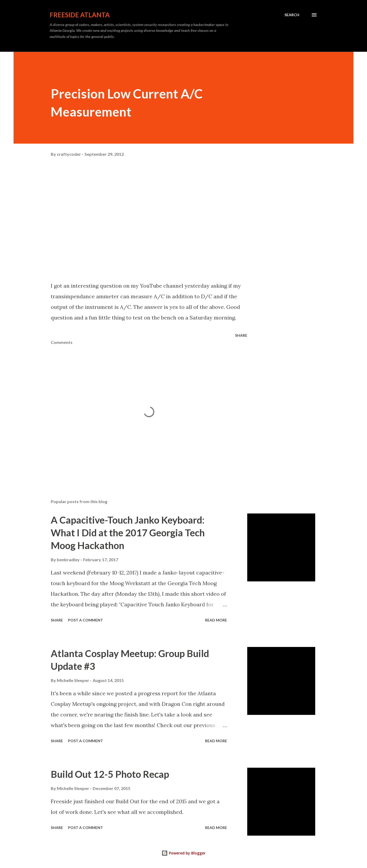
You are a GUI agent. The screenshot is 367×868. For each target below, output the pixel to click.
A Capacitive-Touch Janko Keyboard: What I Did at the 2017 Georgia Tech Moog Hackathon (128, 533)
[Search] (292, 15)
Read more (216, 620)
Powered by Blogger (183, 853)
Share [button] (241, 335)
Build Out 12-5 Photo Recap (110, 774)
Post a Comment (86, 620)
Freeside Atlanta (80, 15)
